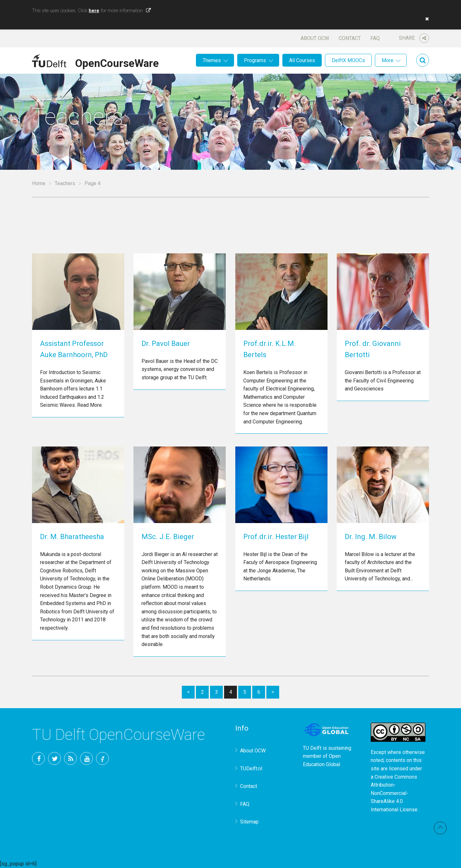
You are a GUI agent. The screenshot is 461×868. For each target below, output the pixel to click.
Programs (255, 60)
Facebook (38, 758)
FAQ (375, 38)
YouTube (86, 758)
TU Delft (102, 758)
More (388, 60)
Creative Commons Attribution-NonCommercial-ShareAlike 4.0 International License (394, 793)
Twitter (54, 758)
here (94, 11)
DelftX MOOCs (348, 60)
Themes (212, 60)
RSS (70, 758)
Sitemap (249, 822)
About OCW (315, 38)
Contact (350, 38)
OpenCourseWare (117, 62)
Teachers (65, 183)
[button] (425, 19)
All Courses (302, 60)
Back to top (440, 828)
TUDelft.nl (251, 769)
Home (39, 183)
